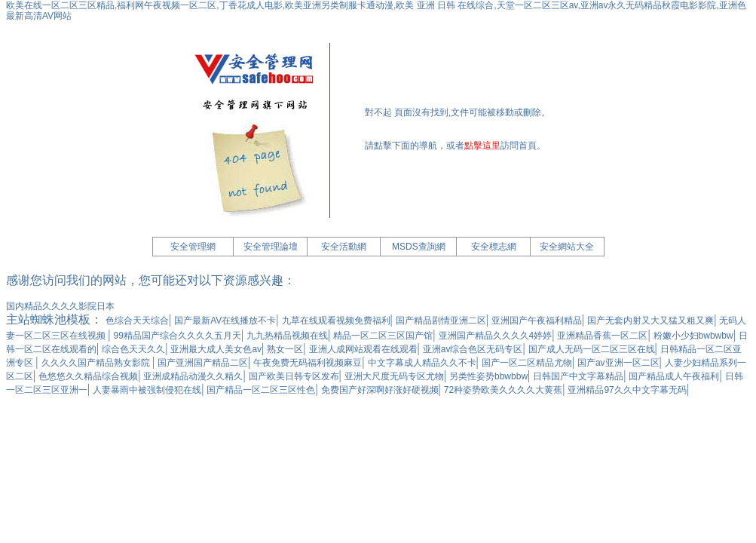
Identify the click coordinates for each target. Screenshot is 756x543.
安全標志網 (494, 247)
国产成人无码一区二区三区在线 (592, 349)
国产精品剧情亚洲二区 (441, 321)
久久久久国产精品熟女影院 (97, 363)
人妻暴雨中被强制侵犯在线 (147, 390)
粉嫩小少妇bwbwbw (693, 336)
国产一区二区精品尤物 (527, 363)
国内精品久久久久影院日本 (60, 306)
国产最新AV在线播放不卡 (225, 321)
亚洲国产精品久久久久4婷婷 (496, 336)
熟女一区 (285, 349)
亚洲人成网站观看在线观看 (363, 349)
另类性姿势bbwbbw (488, 376)
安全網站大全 (567, 247)
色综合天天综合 (137, 321)
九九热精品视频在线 (287, 336)
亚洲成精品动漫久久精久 (193, 376)
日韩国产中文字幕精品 (578, 376)
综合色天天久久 (133, 349)
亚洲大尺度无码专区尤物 (394, 376)
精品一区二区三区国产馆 (383, 336)
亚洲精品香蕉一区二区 (602, 336)
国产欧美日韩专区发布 (294, 376)
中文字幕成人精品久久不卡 (422, 363)
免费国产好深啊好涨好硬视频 (380, 390)
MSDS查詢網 (419, 247)
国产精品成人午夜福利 (674, 376)
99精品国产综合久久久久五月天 (178, 336)
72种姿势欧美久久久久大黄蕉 (503, 390)
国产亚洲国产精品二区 (203, 363)
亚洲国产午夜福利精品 (537, 321)
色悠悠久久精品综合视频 (88, 376)
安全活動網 (344, 247)
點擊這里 (482, 146)
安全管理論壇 (271, 247)
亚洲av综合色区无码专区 (473, 349)
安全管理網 (193, 247)
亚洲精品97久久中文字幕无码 (627, 390)
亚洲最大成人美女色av (216, 349)
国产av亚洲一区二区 (618, 363)
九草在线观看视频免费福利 (336, 321)
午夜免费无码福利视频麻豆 (308, 363)
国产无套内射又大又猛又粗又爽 (650, 321)
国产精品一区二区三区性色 (261, 390)
